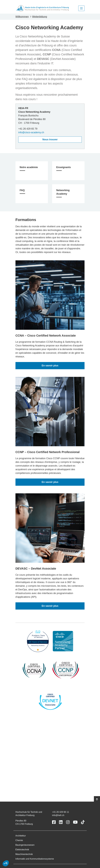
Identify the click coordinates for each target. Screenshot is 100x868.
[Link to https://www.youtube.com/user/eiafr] (75, 822)
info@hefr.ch (58, 815)
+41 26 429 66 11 (61, 812)
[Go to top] (97, 800)
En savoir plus (50, 366)
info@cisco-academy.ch (31, 132)
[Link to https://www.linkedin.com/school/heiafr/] (61, 822)
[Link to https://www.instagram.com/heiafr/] (68, 822)
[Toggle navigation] (81, 8)
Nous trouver (50, 139)
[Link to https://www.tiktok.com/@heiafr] (83, 822)
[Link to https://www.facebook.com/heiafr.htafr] (54, 822)
